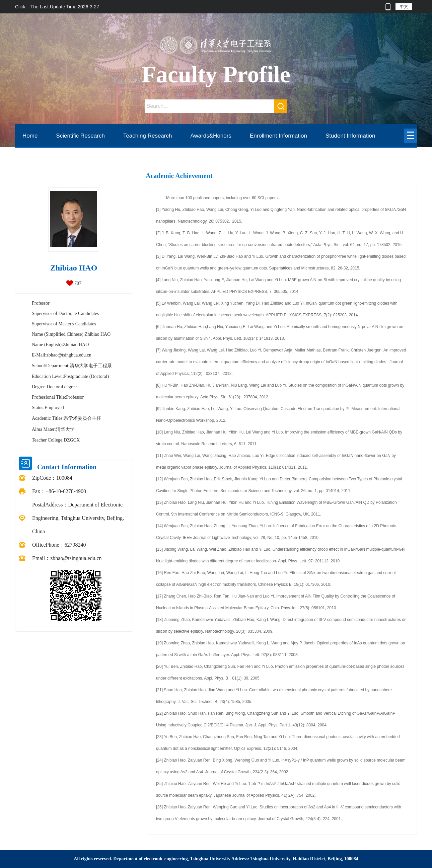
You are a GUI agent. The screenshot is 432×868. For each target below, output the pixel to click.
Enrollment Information (278, 136)
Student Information (350, 136)
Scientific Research (80, 136)
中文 (404, 7)
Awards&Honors (211, 136)
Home (30, 136)
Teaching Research (148, 136)
